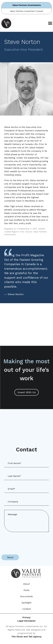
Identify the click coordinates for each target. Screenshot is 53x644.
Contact (27, 609)
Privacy (26, 617)
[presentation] (23, 542)
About (26, 584)
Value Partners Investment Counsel (26, 11)
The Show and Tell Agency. (27, 637)
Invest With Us (27, 392)
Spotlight (26, 603)
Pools (26, 590)
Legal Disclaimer (26, 621)
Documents (26, 596)
